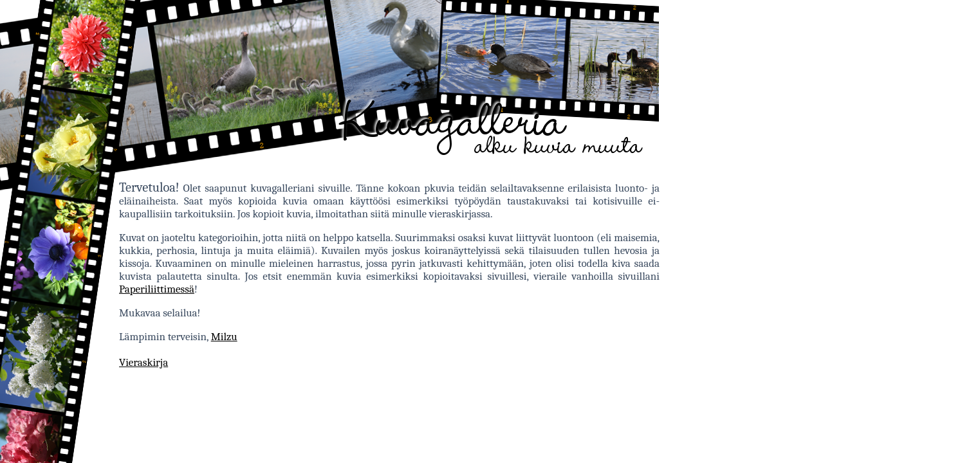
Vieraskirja (143, 362)
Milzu (224, 337)
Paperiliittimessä (157, 289)
